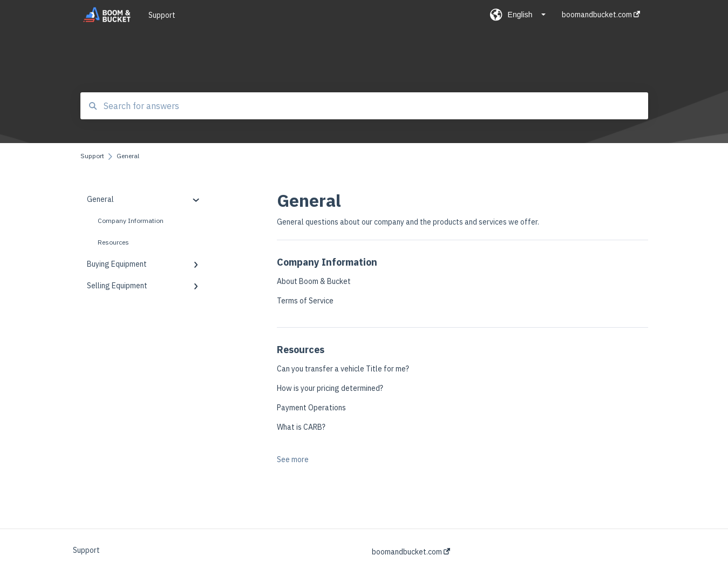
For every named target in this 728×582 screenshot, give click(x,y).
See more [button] (293, 459)
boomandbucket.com (411, 552)
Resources (113, 242)
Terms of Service (305, 301)
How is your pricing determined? (330, 388)
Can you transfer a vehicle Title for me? (343, 369)
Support (162, 15)
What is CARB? (301, 427)
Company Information (131, 221)
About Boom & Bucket (314, 281)
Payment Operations (311, 408)
